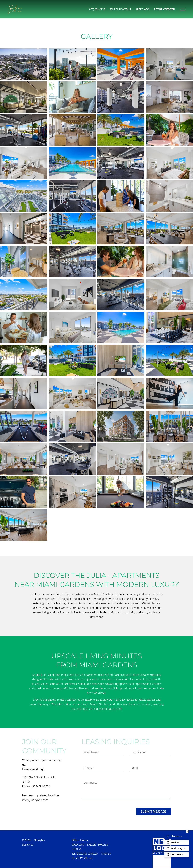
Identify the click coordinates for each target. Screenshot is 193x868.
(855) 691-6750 (41, 786)
